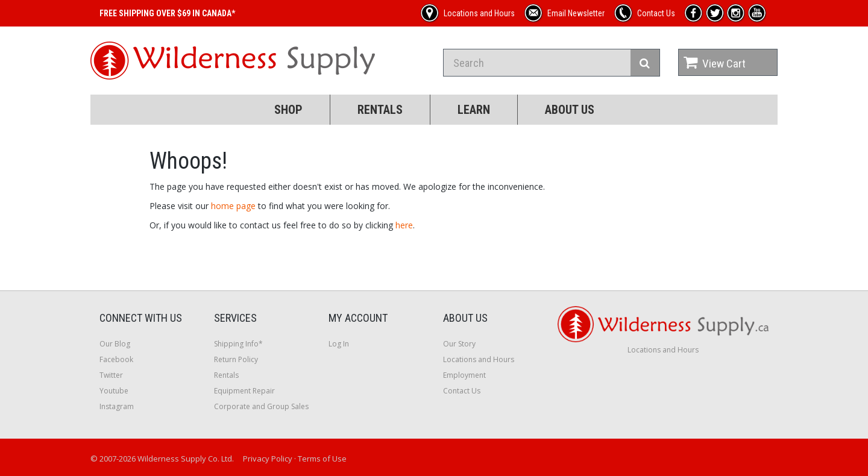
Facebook (116, 359)
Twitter (111, 375)
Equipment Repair (244, 391)
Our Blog (115, 344)
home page (233, 206)
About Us (570, 110)
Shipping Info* (238, 344)
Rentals (380, 110)
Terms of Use (322, 459)
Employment (464, 375)
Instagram (117, 406)
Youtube (114, 391)
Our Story (459, 344)
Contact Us (462, 391)
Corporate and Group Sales (261, 406)
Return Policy (236, 359)
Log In (339, 344)
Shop (288, 110)
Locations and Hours (479, 359)
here (404, 225)
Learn (474, 110)
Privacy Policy (268, 459)
